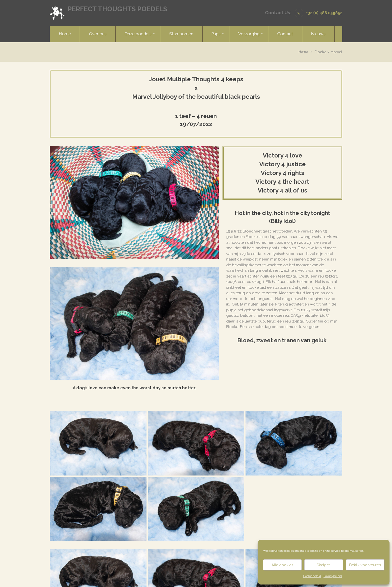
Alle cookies (282, 565)
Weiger (324, 565)
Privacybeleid (333, 576)
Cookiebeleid (312, 576)
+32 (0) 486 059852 (324, 13)
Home (302, 52)
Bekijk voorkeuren (365, 565)
